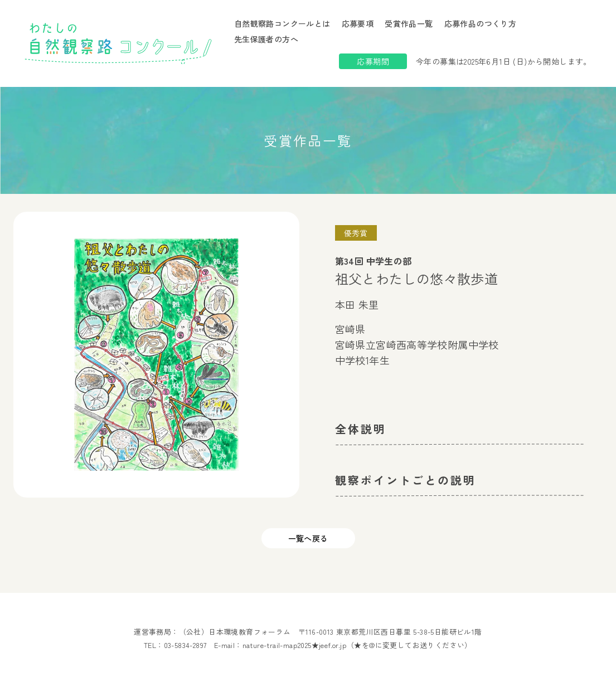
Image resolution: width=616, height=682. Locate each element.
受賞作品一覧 (409, 23)
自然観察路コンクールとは (282, 23)
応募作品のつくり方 (481, 23)
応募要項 (358, 23)
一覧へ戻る (308, 538)
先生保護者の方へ (266, 39)
